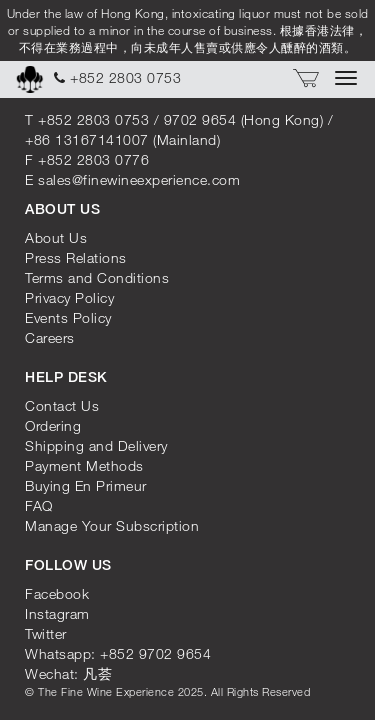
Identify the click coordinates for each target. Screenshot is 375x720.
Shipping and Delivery (96, 445)
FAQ (39, 505)
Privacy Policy (69, 297)
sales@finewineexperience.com (139, 179)
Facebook (57, 593)
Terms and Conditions (97, 277)
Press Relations (76, 257)
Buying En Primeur (86, 485)
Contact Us (62, 405)
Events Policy (68, 317)
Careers (50, 337)
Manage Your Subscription (112, 525)
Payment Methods (84, 465)
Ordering (53, 425)
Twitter (46, 633)
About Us (56, 237)
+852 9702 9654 (155, 653)
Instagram (57, 613)
